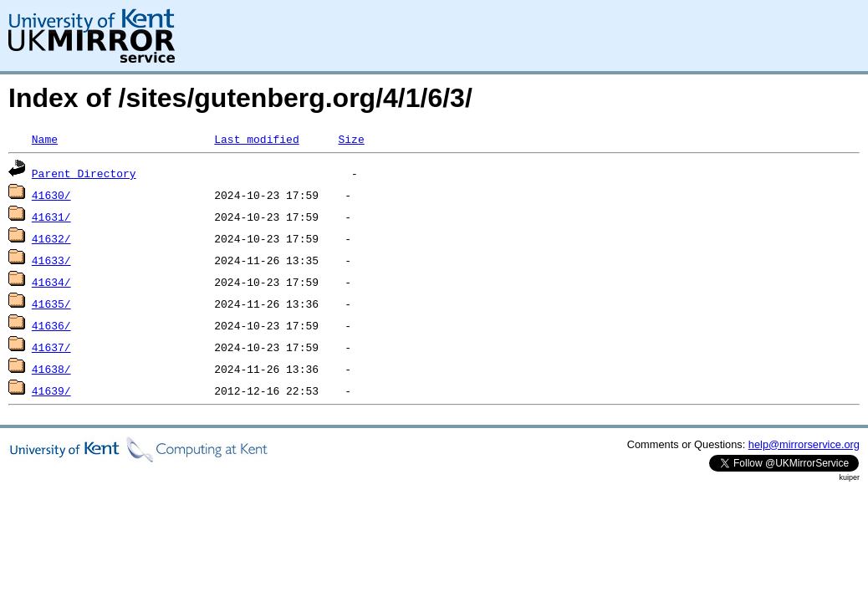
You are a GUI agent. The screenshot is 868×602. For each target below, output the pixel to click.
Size (351, 139)
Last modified (256, 139)
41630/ (51, 195)
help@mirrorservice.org (804, 444)
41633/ (51, 260)
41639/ (51, 390)
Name (45, 139)
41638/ (51, 369)
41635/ (51, 304)
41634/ (51, 282)
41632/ (51, 238)
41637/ (51, 347)
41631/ (51, 217)
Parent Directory (84, 173)
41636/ (51, 325)
